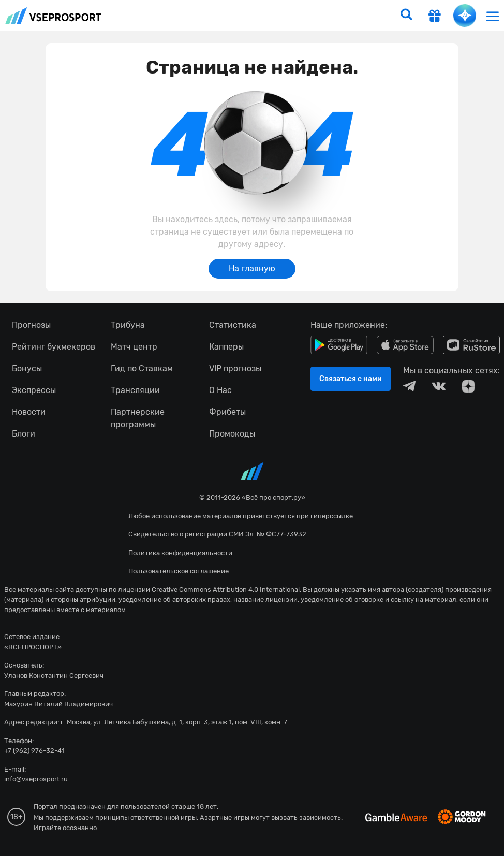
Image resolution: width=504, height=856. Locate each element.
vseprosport (53, 16)
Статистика (233, 325)
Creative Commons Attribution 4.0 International (226, 590)
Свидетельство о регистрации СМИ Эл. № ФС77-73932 (217, 534)
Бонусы (27, 368)
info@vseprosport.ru (36, 779)
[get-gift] (435, 17)
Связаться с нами (351, 379)
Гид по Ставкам (142, 368)
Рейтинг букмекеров (54, 347)
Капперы (226, 347)
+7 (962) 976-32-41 (34, 751)
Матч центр (134, 347)
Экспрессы (34, 390)
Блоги (24, 434)
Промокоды (232, 434)
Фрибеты (227, 412)
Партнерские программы (138, 418)
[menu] (493, 16)
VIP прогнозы (235, 368)
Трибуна (128, 325)
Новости (29, 412)
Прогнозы (31, 325)
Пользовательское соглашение (179, 571)
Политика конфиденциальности (180, 553)
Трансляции (135, 390)
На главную (252, 269)
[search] (406, 16)
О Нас (220, 390)
